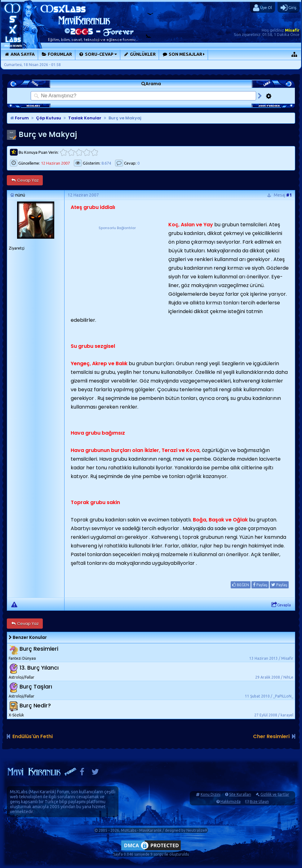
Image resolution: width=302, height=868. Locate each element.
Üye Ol (262, 8)
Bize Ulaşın (259, 802)
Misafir (292, 30)
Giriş (289, 8)
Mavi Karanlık (42, 792)
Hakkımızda (231, 802)
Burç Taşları (36, 686)
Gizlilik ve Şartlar (275, 794)
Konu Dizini (211, 794)
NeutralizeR (197, 830)
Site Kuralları (240, 794)
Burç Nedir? (35, 705)
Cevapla (281, 605)
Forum (20, 118)
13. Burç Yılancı (39, 668)
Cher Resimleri (271, 736)
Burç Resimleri (39, 649)
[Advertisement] (117, 270)
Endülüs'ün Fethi (33, 736)
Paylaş (260, 585)
